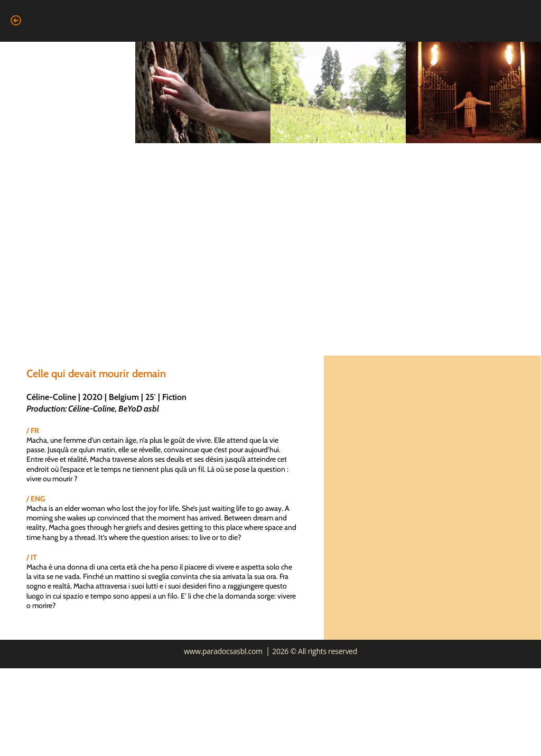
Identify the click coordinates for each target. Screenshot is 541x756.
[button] (16, 21)
